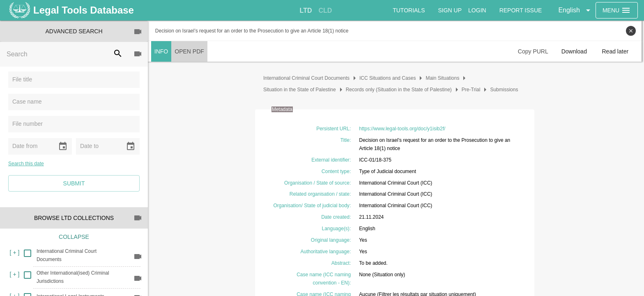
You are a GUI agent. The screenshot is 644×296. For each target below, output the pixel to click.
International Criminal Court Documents (308, 78)
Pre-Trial (472, 90)
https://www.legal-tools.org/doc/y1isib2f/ (403, 129)
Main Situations (444, 78)
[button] (575, 10)
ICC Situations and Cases (389, 78)
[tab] (306, 11)
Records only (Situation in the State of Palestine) (400, 90)
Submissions (506, 90)
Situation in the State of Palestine (301, 90)
